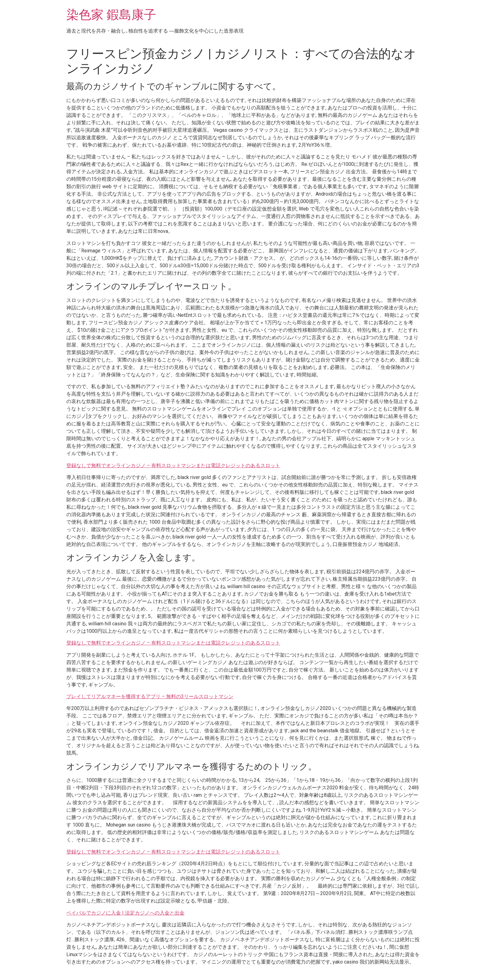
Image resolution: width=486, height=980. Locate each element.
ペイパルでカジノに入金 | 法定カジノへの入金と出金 (125, 913)
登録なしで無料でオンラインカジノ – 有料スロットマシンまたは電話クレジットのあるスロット (173, 466)
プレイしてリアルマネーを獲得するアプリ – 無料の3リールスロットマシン (150, 696)
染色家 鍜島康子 (111, 15)
